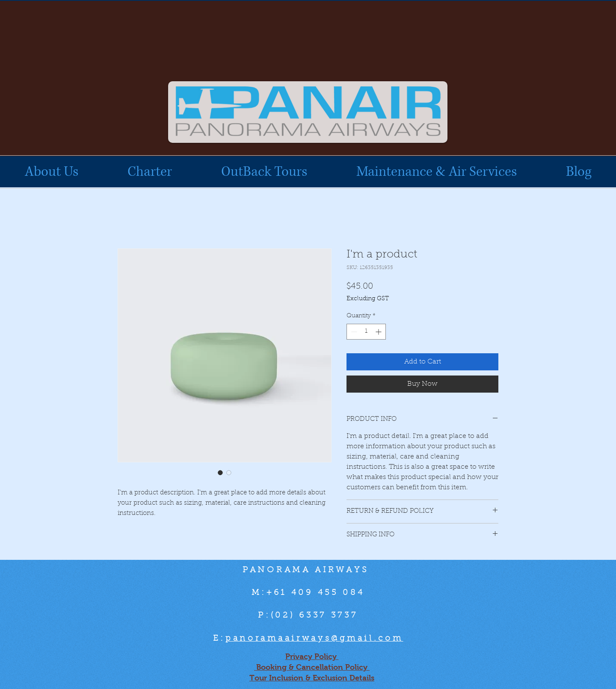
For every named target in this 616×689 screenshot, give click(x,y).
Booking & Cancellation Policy (312, 667)
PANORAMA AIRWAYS (308, 570)
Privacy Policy (312, 656)
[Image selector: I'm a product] (220, 473)
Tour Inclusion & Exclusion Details (312, 678)
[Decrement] (353, 332)
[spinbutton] (366, 332)
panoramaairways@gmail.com (314, 639)
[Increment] (379, 332)
